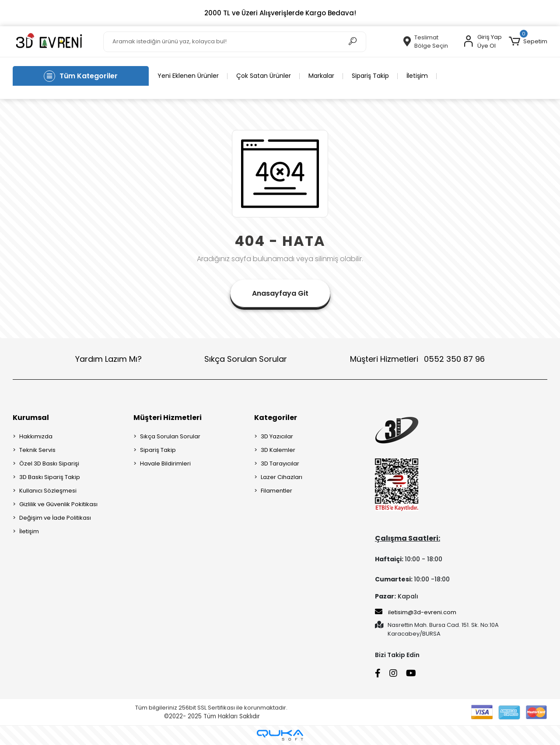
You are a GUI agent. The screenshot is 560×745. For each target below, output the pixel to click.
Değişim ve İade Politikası (55, 518)
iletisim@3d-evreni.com (416, 612)
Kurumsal (31, 418)
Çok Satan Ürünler (264, 76)
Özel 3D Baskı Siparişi (49, 463)
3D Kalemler (278, 450)
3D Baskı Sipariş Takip (50, 477)
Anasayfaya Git (280, 293)
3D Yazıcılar (277, 436)
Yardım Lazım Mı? (108, 359)
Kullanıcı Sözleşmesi (48, 491)
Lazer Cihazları (282, 477)
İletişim (417, 76)
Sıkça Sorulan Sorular (246, 359)
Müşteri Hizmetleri (417, 359)
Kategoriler (276, 418)
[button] (528, 42)
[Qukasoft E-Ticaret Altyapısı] (280, 735)
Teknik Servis (37, 450)
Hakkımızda (36, 436)
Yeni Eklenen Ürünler (188, 76)
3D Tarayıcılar (280, 463)
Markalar (321, 76)
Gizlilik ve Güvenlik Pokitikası (58, 504)
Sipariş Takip (370, 76)
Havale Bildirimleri (165, 463)
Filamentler (276, 491)
